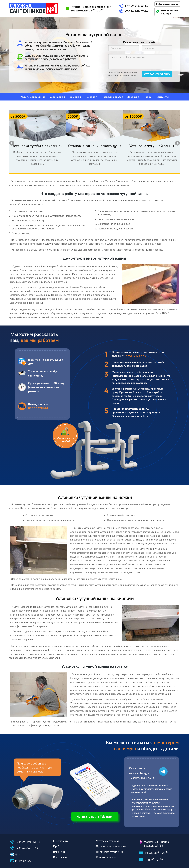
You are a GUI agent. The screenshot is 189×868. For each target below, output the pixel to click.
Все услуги (60, 857)
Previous (10, 142)
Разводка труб (111, 97)
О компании (61, 841)
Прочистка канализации (111, 846)
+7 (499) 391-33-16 (136, 6)
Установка (56, 97)
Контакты (162, 97)
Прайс (147, 97)
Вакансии (59, 852)
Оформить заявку (167, 4)
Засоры (132, 97)
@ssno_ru (21, 854)
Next (176, 142)
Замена (74, 97)
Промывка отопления (110, 852)
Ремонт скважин (106, 857)
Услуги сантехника (33, 97)
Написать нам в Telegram (95, 816)
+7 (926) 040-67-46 (136, 11)
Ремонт (90, 97)
